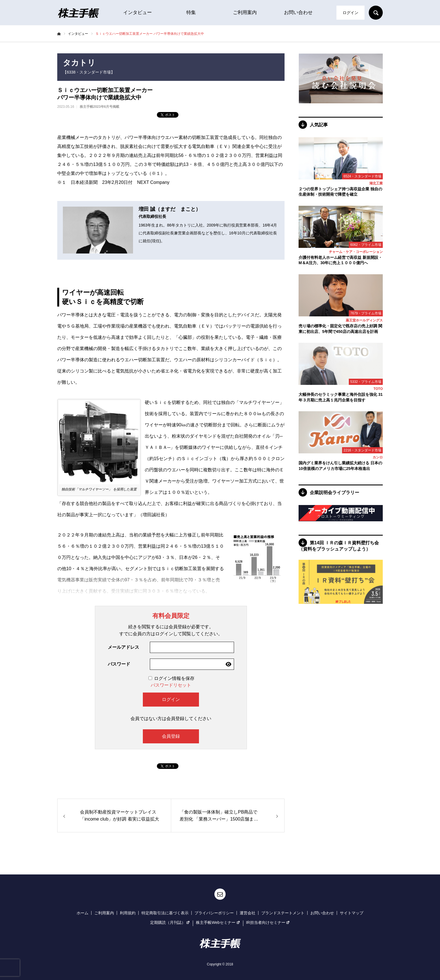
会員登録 (171, 736)
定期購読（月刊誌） (170, 922)
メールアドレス (123, 647)
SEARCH (376, 13)
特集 (191, 12)
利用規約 (128, 913)
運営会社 (247, 913)
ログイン (350, 13)
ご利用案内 (245, 12)
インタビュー (137, 12)
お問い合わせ (298, 12)
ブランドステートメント (283, 913)
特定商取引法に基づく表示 (165, 913)
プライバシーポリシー (214, 913)
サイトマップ (352, 913)
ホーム (82, 913)
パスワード (119, 664)
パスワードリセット (171, 685)
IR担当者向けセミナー (268, 922)
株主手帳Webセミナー (218, 922)
